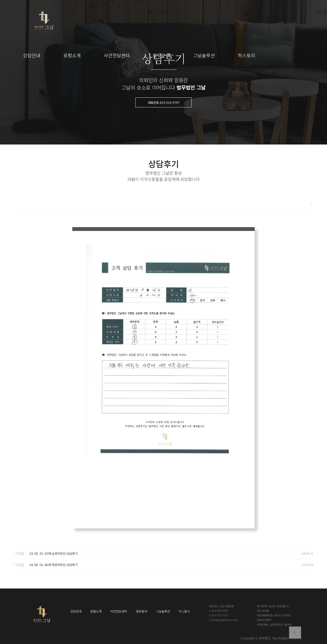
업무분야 (161, 55)
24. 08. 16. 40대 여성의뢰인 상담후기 (53, 565)
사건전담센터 (117, 55)
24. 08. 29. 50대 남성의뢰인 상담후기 (53, 553)
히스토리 (247, 55)
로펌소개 (72, 55)
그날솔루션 (204, 55)
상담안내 (32, 55)
